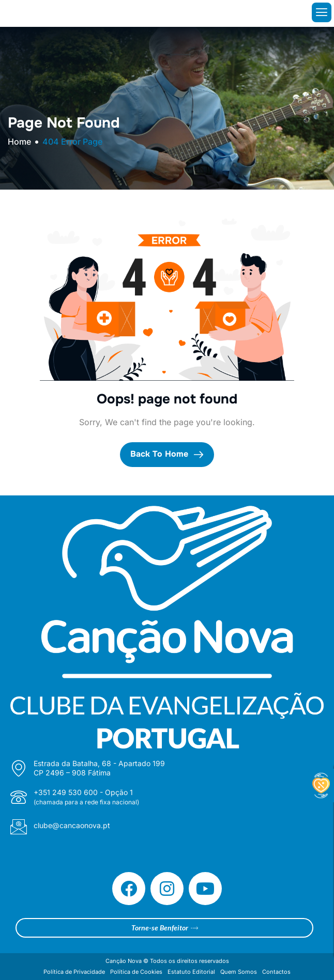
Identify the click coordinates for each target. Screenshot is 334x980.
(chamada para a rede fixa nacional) (86, 802)
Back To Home (167, 454)
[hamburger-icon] (322, 12)
